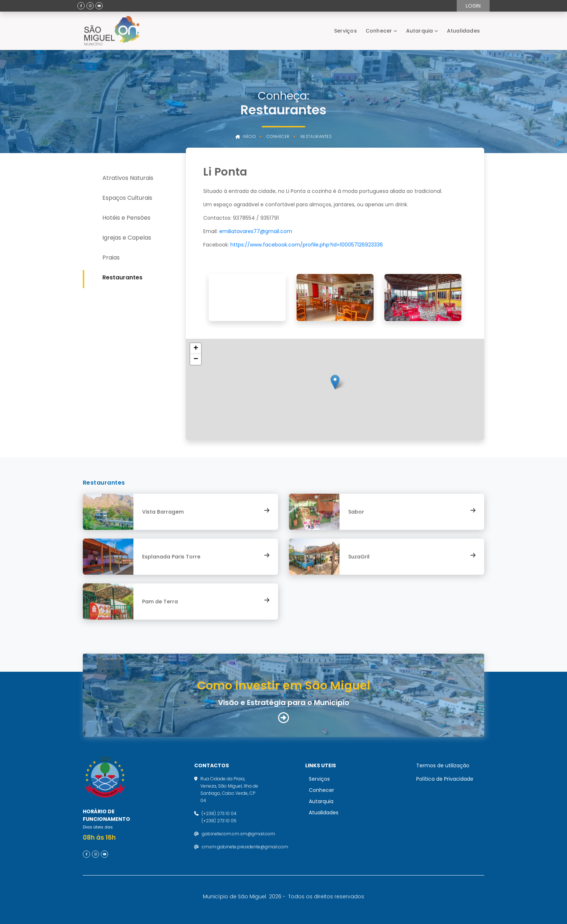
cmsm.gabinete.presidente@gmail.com (245, 847)
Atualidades (463, 31)
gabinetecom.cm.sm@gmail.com (238, 834)
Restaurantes (316, 137)
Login (473, 6)
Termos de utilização (443, 765)
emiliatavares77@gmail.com (256, 231)
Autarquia (420, 31)
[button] (335, 382)
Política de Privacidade (445, 779)
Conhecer (379, 31)
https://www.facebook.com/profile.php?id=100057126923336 (307, 245)
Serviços (346, 31)
